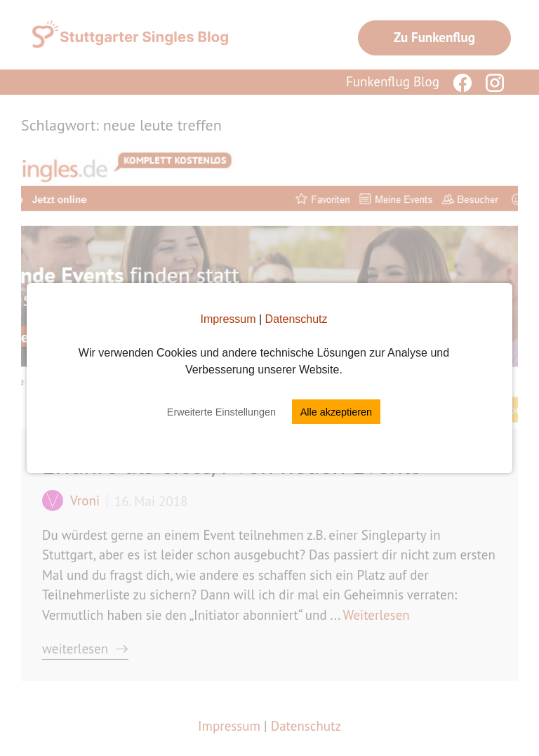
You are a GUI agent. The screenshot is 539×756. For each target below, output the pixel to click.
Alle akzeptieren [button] (336, 412)
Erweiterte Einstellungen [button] (221, 412)
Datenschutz (297, 319)
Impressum (228, 319)
